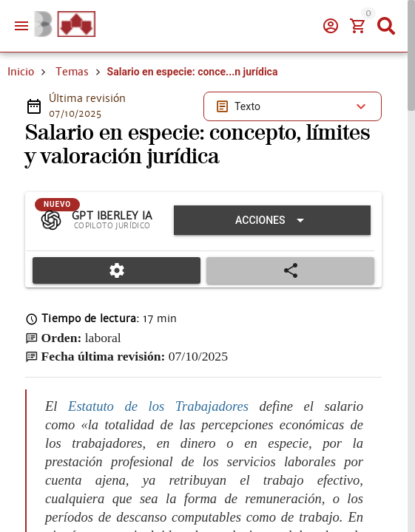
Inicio (21, 72)
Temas (72, 72)
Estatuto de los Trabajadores (158, 406)
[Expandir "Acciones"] (272, 220)
